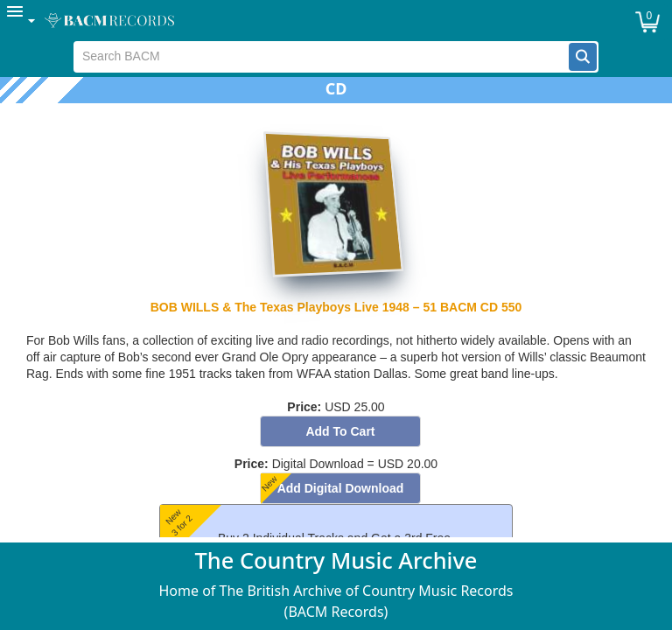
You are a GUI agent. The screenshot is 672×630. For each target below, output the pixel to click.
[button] (583, 57)
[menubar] (336, 21)
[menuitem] (22, 21)
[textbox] (322, 57)
